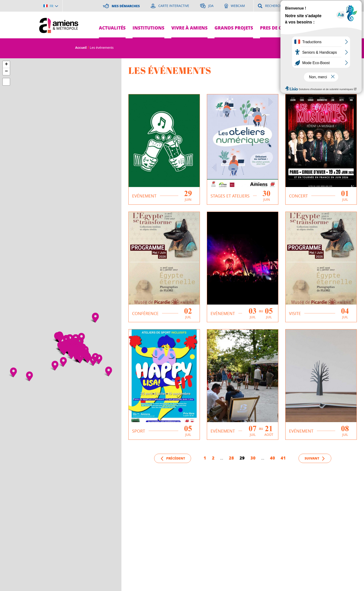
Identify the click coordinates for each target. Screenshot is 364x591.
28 (231, 458)
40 (273, 458)
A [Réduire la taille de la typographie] (316, 48)
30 (253, 458)
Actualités (112, 28)
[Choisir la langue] (51, 6)
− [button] (6, 72)
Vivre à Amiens (189, 28)
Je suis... (316, 16)
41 (283, 458)
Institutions (148, 28)
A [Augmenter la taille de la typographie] (307, 48)
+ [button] (6, 65)
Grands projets (234, 28)
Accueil (81, 48)
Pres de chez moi (280, 28)
